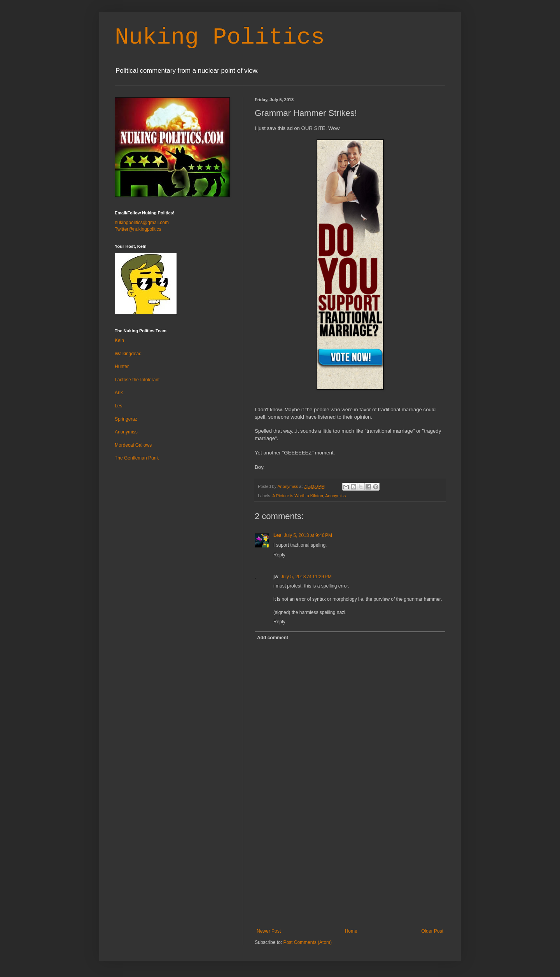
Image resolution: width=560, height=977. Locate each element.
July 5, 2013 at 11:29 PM (306, 577)
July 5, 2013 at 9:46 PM (308, 535)
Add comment (273, 638)
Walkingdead (128, 354)
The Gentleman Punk (137, 458)
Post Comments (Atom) (307, 942)
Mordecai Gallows (133, 445)
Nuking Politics (220, 37)
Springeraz (126, 419)
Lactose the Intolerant (137, 380)
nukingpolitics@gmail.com (142, 223)
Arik (119, 393)
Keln (119, 340)
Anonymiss (335, 496)
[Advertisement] (350, 870)
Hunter (122, 367)
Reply (279, 555)
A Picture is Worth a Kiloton (298, 496)
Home (351, 931)
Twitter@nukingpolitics (138, 229)
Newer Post (269, 931)
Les (277, 535)
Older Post (432, 931)
